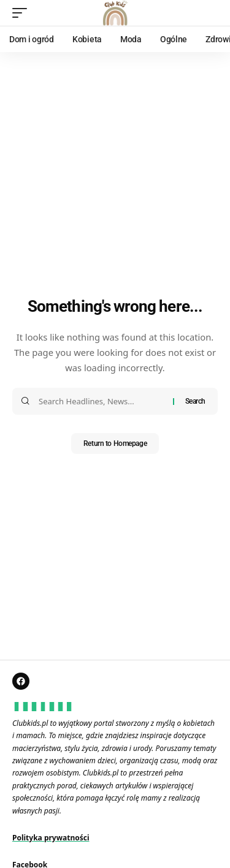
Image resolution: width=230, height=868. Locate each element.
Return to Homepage (115, 443)
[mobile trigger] (23, 13)
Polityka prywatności (51, 838)
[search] (209, 13)
